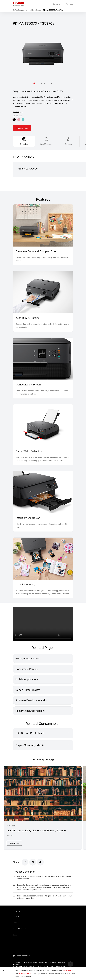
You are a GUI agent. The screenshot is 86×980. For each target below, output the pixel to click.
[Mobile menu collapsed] (72, 4)
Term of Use (67, 970)
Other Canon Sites (23, 956)
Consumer (57, 4)
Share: (16, 862)
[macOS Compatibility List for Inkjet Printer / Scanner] (43, 808)
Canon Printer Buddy (28, 690)
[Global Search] (67, 4)
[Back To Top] (70, 964)
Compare (68, 144)
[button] (35, 84)
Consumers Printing (27, 669)
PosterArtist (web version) (30, 711)
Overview (24, 144)
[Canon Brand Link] (18, 4)
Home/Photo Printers (28, 658)
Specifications (46, 144)
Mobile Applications (27, 679)
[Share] (25, 862)
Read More (14, 843)
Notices (10, 835)
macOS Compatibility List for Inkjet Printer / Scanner (37, 830)
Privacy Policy (25, 973)
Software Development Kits (31, 700)
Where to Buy (22, 128)
